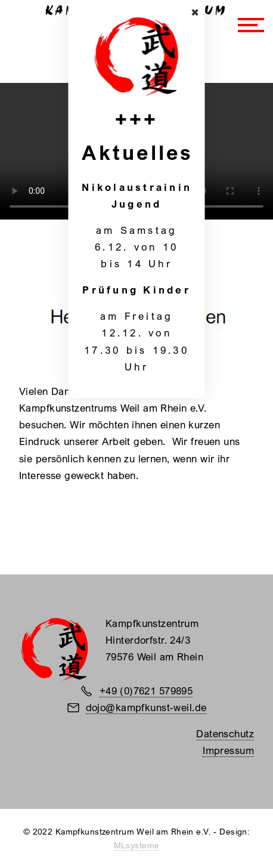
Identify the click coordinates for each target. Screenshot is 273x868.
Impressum (228, 750)
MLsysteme (137, 845)
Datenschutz (225, 733)
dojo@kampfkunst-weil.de (146, 707)
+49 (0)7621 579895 (146, 691)
